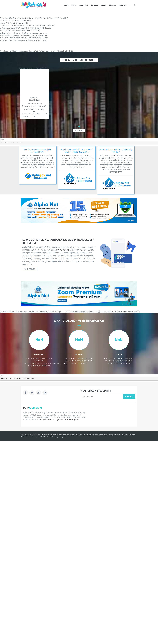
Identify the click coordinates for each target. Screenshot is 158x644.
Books (74, 5)
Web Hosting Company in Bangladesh (55, 437)
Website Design (94, 435)
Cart (34, 117)
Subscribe (129, 396)
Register (122, 5)
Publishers (84, 5)
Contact (113, 5)
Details (25, 117)
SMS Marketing (64, 250)
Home (66, 5)
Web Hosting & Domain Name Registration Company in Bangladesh (58, 420)
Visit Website (30, 269)
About (104, 5)
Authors (95, 5)
